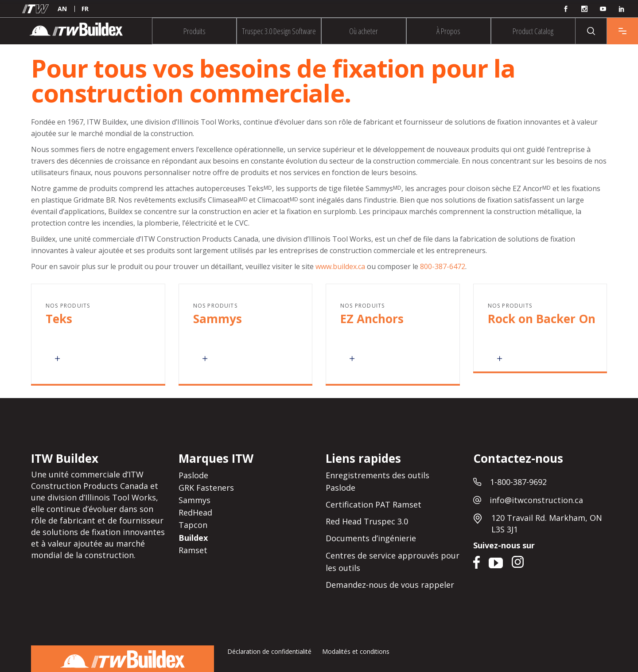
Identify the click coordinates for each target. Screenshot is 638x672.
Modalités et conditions (356, 651)
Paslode (193, 475)
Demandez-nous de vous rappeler (390, 585)
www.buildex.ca (340, 266)
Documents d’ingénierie (371, 539)
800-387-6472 (443, 266)
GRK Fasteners (206, 488)
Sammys (195, 500)
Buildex (193, 538)
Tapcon (193, 525)
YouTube (496, 561)
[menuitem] (62, 9)
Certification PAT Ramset (373, 504)
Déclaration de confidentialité (269, 651)
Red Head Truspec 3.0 (367, 521)
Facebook (478, 561)
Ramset (193, 550)
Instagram (519, 561)
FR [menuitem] (85, 9)
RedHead (195, 512)
